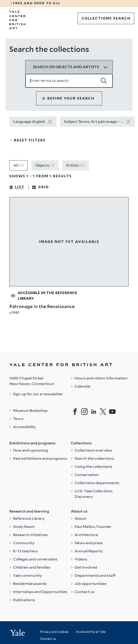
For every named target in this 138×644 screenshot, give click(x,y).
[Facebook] (75, 412)
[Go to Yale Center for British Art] (17, 20)
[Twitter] (103, 412)
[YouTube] (112, 412)
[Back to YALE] (69, 365)
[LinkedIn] (94, 412)
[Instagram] (84, 412)
